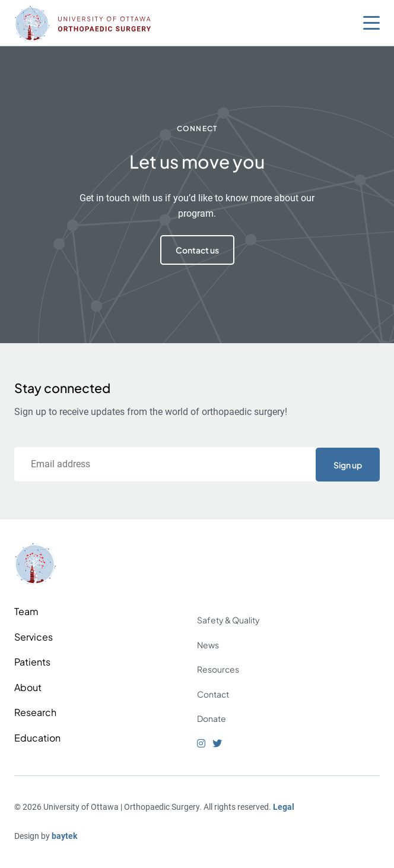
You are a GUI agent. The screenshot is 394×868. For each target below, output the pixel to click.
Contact (213, 694)
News (208, 645)
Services (34, 637)
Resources (218, 669)
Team (26, 611)
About (28, 687)
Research (35, 712)
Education (37, 738)
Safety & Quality (228, 620)
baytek (64, 836)
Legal (284, 807)
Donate (212, 718)
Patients (32, 662)
